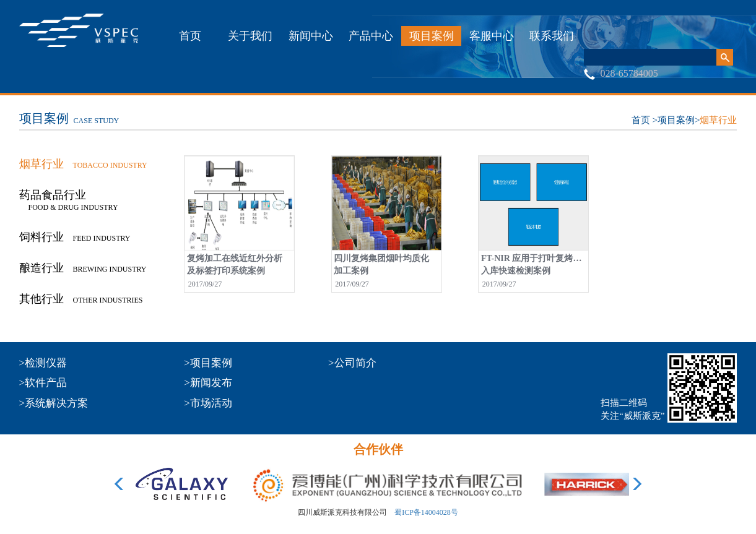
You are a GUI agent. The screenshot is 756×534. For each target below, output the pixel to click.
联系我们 (552, 36)
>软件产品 (43, 383)
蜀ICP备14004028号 (426, 512)
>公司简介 (352, 363)
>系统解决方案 (54, 403)
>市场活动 (208, 403)
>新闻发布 (208, 383)
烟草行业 (718, 120)
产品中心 (371, 36)
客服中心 (492, 36)
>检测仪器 (43, 363)
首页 (190, 36)
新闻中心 (311, 36)
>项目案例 (208, 363)
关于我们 (250, 36)
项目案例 (432, 36)
